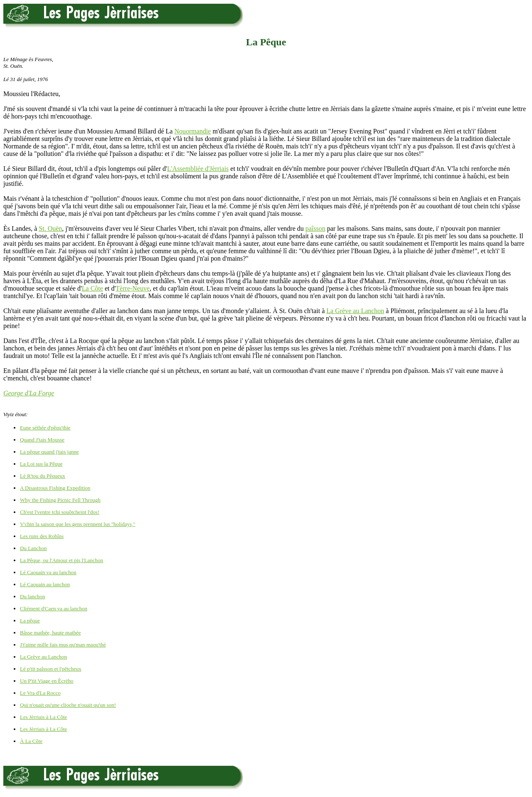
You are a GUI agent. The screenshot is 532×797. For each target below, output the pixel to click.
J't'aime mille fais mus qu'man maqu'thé (63, 645)
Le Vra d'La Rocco (40, 693)
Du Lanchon (33, 548)
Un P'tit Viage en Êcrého (47, 681)
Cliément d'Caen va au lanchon (54, 608)
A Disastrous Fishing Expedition (55, 488)
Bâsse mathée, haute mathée (50, 633)
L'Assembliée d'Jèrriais (198, 169)
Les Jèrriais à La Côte (43, 717)
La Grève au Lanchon (355, 311)
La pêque (30, 621)
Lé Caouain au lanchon (45, 584)
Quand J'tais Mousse (42, 440)
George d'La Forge (29, 393)
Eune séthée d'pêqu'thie (45, 428)
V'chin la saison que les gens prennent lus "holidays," (78, 524)
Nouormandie (192, 131)
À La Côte (31, 741)
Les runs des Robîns (42, 536)
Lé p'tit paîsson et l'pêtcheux (51, 669)
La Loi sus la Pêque (41, 464)
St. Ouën (50, 228)
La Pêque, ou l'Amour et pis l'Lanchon (62, 560)
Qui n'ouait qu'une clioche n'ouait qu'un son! (68, 705)
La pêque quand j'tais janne (49, 452)
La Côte (92, 288)
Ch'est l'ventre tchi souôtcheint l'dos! (60, 512)
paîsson (315, 228)
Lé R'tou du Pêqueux (43, 476)
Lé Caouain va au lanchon (48, 572)
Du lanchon (32, 596)
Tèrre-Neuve (133, 288)
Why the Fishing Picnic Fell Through (60, 500)
